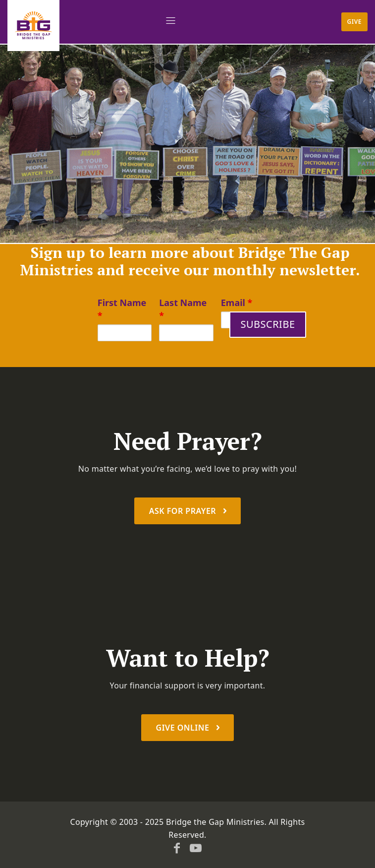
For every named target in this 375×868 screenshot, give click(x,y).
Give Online (184, 728)
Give (354, 22)
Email (237, 303)
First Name (122, 309)
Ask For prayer (184, 511)
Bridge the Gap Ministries (215, 822)
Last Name (183, 309)
